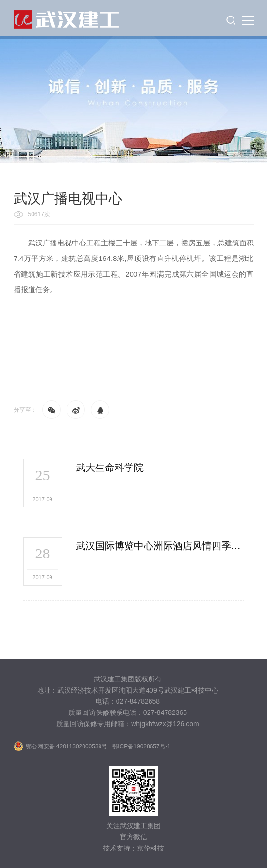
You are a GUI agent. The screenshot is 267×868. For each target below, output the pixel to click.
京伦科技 (150, 848)
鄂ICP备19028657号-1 (141, 746)
